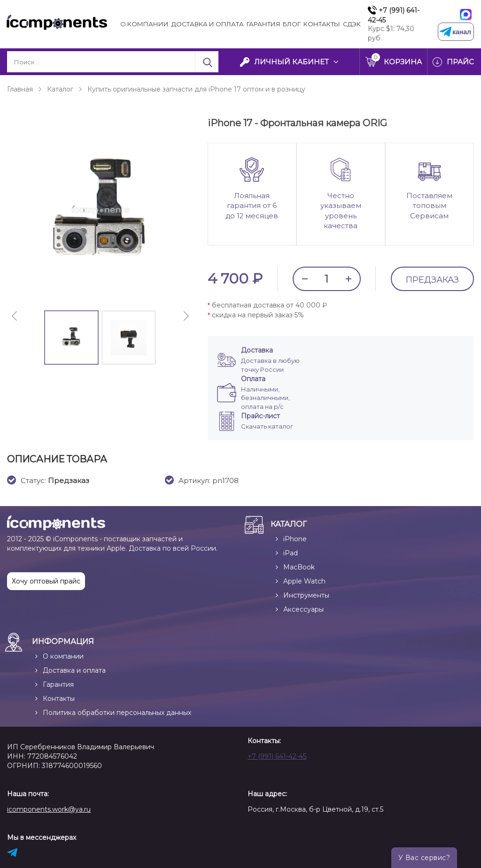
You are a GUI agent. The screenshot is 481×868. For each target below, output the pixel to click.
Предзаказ (432, 280)
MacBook (299, 567)
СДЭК (352, 24)
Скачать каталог (267, 426)
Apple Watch (304, 581)
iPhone (295, 538)
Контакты (322, 24)
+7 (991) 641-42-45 (394, 15)
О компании (144, 24)
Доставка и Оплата (208, 24)
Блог (292, 24)
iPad (291, 553)
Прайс (460, 62)
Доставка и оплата (74, 670)
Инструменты (306, 595)
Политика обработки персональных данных (117, 712)
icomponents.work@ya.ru (49, 809)
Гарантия (264, 24)
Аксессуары (303, 609)
